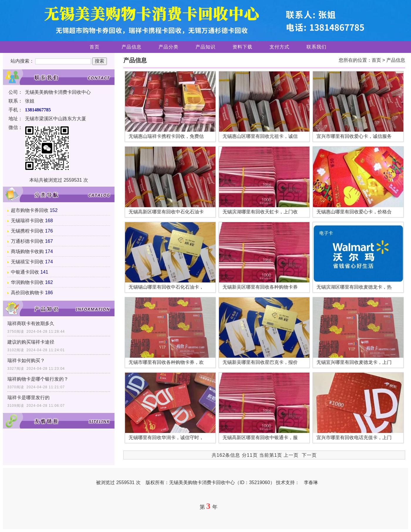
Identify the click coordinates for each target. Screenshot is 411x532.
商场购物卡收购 (27, 251)
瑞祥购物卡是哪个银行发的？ (38, 379)
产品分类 (169, 47)
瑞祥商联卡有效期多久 (31, 323)
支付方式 (279, 47)
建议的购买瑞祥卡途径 (31, 342)
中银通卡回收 (25, 272)
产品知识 (206, 47)
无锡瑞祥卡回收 (27, 221)
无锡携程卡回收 (27, 231)
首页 (95, 47)
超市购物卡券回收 (30, 210)
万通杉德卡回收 (27, 241)
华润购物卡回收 (27, 282)
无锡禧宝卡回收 (27, 262)
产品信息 (132, 47)
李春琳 (311, 482)
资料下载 (242, 47)
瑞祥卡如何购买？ (26, 360)
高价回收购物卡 (27, 293)
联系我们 (316, 47)
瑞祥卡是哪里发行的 (28, 398)
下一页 (309, 455)
